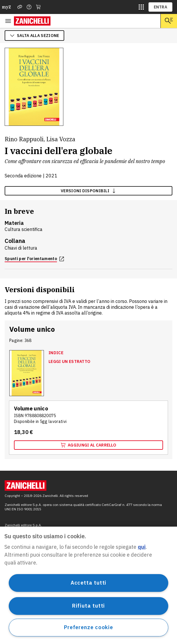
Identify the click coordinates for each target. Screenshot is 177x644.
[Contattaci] (29, 7)
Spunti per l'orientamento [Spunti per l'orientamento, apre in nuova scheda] (34, 259)
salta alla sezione (34, 36)
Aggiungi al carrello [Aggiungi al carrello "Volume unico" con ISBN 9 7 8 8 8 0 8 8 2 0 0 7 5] (88, 445)
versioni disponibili (88, 191)
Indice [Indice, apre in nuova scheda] (56, 353)
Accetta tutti (89, 583)
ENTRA (161, 7)
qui (142, 547)
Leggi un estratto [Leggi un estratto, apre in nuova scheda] (69, 361)
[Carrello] (38, 7)
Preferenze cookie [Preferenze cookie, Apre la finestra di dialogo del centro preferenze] (88, 627)
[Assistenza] (20, 7)
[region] (88, 585)
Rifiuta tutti (89, 606)
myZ (6, 7)
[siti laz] (141, 7)
